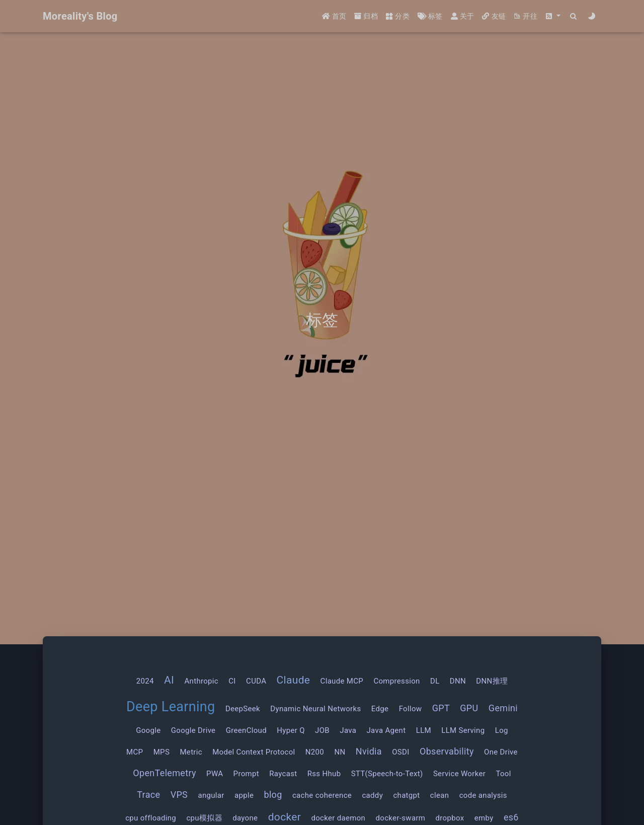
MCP (135, 752)
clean (440, 795)
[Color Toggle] (592, 16)
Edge (380, 709)
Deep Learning (171, 707)
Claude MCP (342, 681)
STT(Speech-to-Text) (387, 774)
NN (340, 752)
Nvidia (369, 751)
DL (435, 681)
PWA (215, 774)
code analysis (483, 795)
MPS (162, 752)
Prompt (246, 774)
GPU (469, 708)
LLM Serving (463, 730)
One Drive (501, 752)
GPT (441, 708)
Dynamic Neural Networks (315, 709)
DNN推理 (492, 681)
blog (273, 795)
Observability (447, 751)
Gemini (503, 708)
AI (169, 680)
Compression (396, 681)
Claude (294, 680)
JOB (322, 730)
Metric (191, 752)
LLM (424, 730)
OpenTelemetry (164, 773)
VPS (179, 795)
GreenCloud (246, 730)
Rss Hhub (324, 774)
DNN (458, 681)
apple (244, 795)
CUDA (256, 681)
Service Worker (459, 774)
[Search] (574, 16)
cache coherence (322, 795)
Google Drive (193, 730)
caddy (372, 795)
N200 (315, 752)
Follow (411, 709)
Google (148, 730)
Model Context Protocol (254, 752)
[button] (553, 16)
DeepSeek (243, 709)
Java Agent (386, 730)
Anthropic (201, 681)
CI (232, 681)
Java (348, 730)
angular (211, 795)
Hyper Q (291, 730)
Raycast (283, 774)
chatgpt (406, 795)
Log (502, 730)
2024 (145, 681)
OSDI (400, 752)
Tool (503, 774)
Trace (148, 795)
